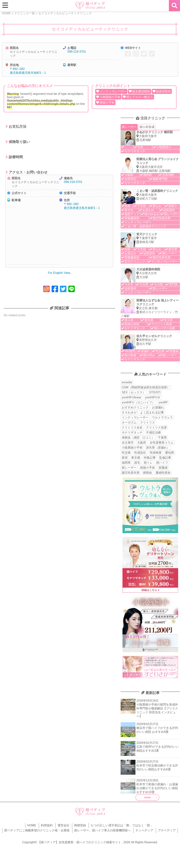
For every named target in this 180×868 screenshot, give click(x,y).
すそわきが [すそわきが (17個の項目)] (129, 412)
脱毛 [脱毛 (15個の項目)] (137, 463)
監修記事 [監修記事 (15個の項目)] (165, 458)
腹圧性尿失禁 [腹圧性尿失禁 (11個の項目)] (131, 473)
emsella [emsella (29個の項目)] (127, 382)
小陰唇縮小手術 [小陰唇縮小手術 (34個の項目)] (132, 448)
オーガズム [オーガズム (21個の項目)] (129, 422)
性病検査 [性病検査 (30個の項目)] (156, 453)
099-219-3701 (77, 52)
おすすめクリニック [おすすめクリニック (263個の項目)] (135, 407)
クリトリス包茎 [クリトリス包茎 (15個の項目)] (156, 427)
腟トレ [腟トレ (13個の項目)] (148, 463)
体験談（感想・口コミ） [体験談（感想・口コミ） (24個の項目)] (138, 438)
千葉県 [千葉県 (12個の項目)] (162, 438)
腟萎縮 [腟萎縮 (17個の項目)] (163, 468)
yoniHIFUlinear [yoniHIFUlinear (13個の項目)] (132, 397)
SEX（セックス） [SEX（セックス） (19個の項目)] (134, 392)
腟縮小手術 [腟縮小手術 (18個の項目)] (148, 468)
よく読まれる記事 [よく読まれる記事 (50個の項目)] (152, 412)
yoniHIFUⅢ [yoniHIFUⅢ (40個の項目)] (153, 397)
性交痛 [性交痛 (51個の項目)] (126, 453)
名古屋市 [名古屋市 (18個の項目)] (128, 443)
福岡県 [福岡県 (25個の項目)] (126, 463)
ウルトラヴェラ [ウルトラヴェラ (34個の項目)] (162, 417)
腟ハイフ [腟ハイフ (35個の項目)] (162, 463)
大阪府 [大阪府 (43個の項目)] (142, 443)
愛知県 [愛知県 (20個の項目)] (170, 453)
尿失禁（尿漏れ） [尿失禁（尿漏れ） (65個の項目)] (158, 448)
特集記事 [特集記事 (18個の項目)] (150, 458)
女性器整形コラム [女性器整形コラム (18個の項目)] (162, 443)
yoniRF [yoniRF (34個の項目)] (163, 402)
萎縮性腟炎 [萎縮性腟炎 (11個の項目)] (163, 473)
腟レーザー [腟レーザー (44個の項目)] (129, 468)
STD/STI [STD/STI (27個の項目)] (155, 392)
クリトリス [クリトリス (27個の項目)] (148, 422)
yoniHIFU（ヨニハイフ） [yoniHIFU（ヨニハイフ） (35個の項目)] (138, 402)
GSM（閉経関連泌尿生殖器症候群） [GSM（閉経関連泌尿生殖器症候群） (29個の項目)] (146, 387)
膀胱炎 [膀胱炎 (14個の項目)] (148, 473)
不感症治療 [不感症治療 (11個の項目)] (153, 433)
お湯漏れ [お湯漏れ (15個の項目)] (158, 407)
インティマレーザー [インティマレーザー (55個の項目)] (135, 417)
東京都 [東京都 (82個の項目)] (136, 458)
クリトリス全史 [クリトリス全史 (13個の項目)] (132, 427)
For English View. (59, 273)
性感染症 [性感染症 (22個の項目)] (140, 453)
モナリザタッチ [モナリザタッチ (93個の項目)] (132, 433)
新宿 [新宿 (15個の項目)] (125, 458)
